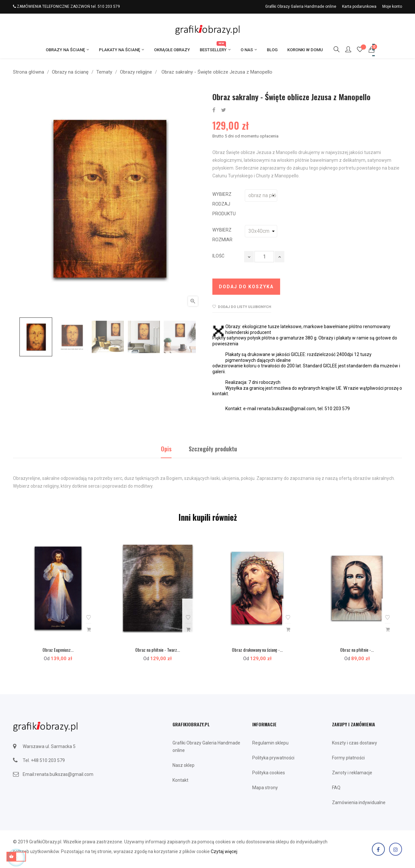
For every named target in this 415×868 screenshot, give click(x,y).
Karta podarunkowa (359, 6)
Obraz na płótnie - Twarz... (158, 650)
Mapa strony (265, 788)
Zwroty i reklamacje (352, 773)
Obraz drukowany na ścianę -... (257, 650)
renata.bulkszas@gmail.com (64, 774)
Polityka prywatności (273, 758)
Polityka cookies (269, 773)
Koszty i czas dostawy (355, 743)
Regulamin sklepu (270, 743)
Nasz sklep (184, 765)
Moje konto (392, 6)
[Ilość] (264, 257)
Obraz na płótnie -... (357, 650)
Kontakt (180, 780)
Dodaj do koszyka (246, 287)
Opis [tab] (166, 449)
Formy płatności (348, 758)
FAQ (336, 788)
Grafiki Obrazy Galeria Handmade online (301, 6)
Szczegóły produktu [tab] (213, 449)
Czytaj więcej (224, 851)
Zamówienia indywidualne (359, 803)
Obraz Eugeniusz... (58, 650)
